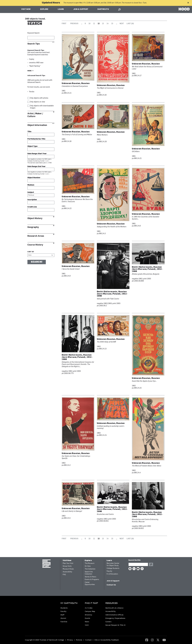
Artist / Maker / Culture (35, 115)
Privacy (70, 640)
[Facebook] (147, 640)
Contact (88, 640)
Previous (74, 24)
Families (64, 622)
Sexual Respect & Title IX (115, 625)
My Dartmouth (69, 603)
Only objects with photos (39, 98)
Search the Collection (89, 573)
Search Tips (34, 44)
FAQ (64, 575)
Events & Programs (92, 580)
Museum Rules (68, 569)
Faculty (109, 571)
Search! (37, 262)
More (30, 71)
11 (94, 24)
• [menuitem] (66, 640)
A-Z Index (89, 608)
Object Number (34, 178)
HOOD (184, 9)
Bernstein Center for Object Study (113, 564)
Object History (35, 218)
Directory (89, 615)
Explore (44, 9)
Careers (108, 622)
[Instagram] (152, 640)
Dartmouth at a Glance (114, 608)
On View (88, 566)
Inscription (32, 200)
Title (29, 132)
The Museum (90, 563)
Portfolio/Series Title (36, 139)
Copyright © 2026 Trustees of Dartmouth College (45, 640)
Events (88, 618)
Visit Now (26, 9)
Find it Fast (91, 603)
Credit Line (32, 207)
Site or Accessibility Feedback (107, 640)
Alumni (63, 618)
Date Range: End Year (36, 167)
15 (112, 24)
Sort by (31, 252)
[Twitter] (158, 640)
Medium (31, 185)
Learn (61, 9)
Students (64, 608)
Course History (35, 245)
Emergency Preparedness (115, 618)
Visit (87, 625)
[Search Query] (138, 564)
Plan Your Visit (68, 563)
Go (151, 564)
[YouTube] (164, 640)
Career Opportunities (90, 583)
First (64, 24)
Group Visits (67, 566)
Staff (62, 615)
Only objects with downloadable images (42, 107)
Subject (31, 192)
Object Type (32, 146)
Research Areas (36, 236)
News (87, 622)
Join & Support (81, 9)
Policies (79, 640)
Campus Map (90, 611)
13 (103, 24)
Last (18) (130, 24)
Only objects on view (38, 102)
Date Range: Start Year (37, 154)
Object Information (37, 125)
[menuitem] (70, 613)
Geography (33, 227)
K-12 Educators (112, 574)
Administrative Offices (114, 615)
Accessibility (67, 572)
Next (122, 24)
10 (89, 24)
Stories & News (90, 577)
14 (108, 24)
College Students (113, 568)
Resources (111, 603)
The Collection (90, 569)
